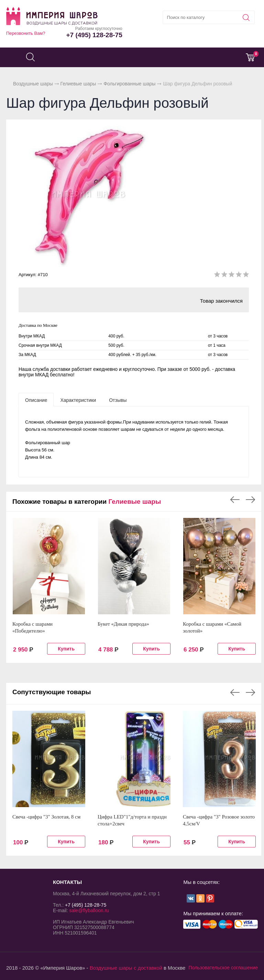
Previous (235, 500)
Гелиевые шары (78, 84)
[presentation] (36, 400)
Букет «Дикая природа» (123, 624)
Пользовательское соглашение (223, 968)
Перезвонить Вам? (26, 33)
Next (250, 500)
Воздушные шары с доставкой (126, 968)
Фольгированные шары (129, 84)
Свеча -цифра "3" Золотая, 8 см (46, 817)
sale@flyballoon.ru (89, 910)
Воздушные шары (33, 84)
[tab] (36, 400)
